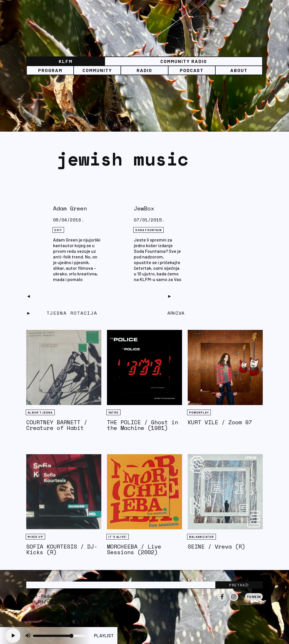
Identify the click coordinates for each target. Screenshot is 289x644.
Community (97, 70)
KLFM (66, 61)
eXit (58, 230)
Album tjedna (40, 412)
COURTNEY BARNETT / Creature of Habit (57, 425)
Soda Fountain (148, 230)
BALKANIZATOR (202, 537)
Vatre (113, 412)
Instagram (234, 601)
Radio (144, 70)
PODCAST (192, 70)
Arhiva (176, 313)
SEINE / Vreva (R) (216, 546)
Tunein (254, 597)
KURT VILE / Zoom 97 (220, 422)
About (239, 70)
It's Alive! (118, 537)
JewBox (144, 208)
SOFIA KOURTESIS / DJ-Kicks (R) (62, 549)
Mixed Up (35, 537)
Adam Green (70, 208)
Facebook (222, 601)
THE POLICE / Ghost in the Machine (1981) (143, 425)
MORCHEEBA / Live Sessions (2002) (134, 549)
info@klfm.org (61, 601)
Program (50, 70)
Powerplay (199, 412)
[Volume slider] (59, 636)
